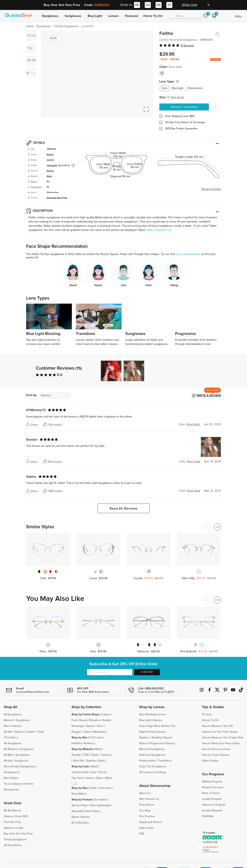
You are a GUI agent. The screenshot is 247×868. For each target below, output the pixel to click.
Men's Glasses (13, 726)
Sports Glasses (81, 817)
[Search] (186, 16)
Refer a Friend (211, 793)
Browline (95, 720)
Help (238, 16)
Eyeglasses (50, 16)
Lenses (114, 16)
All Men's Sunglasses (17, 755)
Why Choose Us (149, 799)
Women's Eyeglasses (17, 720)
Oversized (105, 788)
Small (93, 788)
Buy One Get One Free (18, 834)
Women (50, 171)
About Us (145, 793)
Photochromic (195, 88)
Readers (144, 738)
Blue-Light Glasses (151, 720)
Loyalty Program (212, 799)
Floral (102, 772)
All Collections (80, 823)
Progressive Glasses (162, 743)
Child (41, 732)
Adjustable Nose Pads (57, 198)
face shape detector (188, 254)
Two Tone (77, 778)
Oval (74, 720)
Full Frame (96, 738)
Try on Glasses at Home (19, 784)
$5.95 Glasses (13, 811)
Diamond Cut (163, 230)
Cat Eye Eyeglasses (66, 26)
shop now (189, 5)
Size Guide (178, 97)
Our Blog (145, 811)
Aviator (107, 720)
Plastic (95, 755)
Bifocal (34, 182)
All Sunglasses (13, 743)
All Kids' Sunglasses (16, 761)
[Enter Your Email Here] (110, 672)
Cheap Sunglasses (15, 839)
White (109, 778)
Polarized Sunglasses (152, 755)
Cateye (106, 714)
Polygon (76, 732)
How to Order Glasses (216, 755)
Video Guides (210, 761)
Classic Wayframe (94, 732)
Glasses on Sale (14, 828)
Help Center (147, 828)
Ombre (90, 778)
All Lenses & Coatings (153, 772)
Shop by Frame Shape (85, 714)
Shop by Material (82, 749)
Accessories (11, 790)
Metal (49, 176)
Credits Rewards (212, 811)
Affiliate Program (212, 782)
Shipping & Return (150, 822)
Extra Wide (78, 794)
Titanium (106, 755)
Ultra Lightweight (100, 805)
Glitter (150, 230)
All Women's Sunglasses (19, 749)
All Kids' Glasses (14, 732)
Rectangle (78, 726)
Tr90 (86, 755)
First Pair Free (12, 822)
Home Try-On (153, 16)
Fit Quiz (207, 714)
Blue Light (95, 16)
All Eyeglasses (13, 714)
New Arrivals (12, 767)
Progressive (36, 187)
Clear (165, 88)
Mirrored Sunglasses (152, 749)
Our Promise (147, 816)
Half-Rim (77, 743)
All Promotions (13, 845)
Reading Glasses (162, 738)
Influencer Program (214, 805)
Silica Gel (78, 761)
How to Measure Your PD (217, 726)
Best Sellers (11, 778)
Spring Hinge (80, 805)
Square (90, 726)
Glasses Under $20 (16, 816)
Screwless (101, 800)
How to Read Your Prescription (221, 743)
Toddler (31, 732)
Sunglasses (73, 16)
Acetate (76, 755)
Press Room (147, 805)
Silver (100, 778)
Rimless (50, 155)
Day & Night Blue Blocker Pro (157, 726)
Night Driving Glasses (153, 732)
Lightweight (52, 165)
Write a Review (209, 396)
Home (30, 26)
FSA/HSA (207, 816)
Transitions (165, 761)
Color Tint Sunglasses (153, 767)
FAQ (142, 834)
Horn (100, 726)
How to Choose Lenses (216, 749)
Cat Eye (50, 160)
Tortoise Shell (80, 772)
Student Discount (213, 787)
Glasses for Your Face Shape (220, 732)
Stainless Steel (95, 761)
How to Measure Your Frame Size (223, 738)
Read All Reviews (124, 509)
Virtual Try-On (210, 720)
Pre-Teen (11, 738)
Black (95, 767)
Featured (131, 16)
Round (83, 720)
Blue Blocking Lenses (153, 714)
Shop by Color (80, 767)
